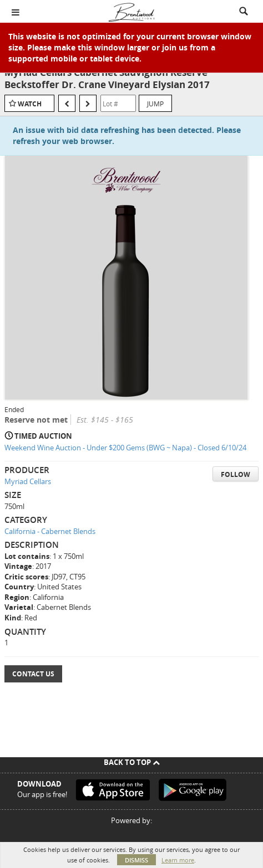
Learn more (178, 860)
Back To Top (132, 762)
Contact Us (33, 674)
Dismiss (136, 860)
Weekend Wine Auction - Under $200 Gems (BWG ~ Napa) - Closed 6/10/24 (125, 448)
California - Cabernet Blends (50, 531)
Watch (30, 104)
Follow (236, 474)
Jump (155, 104)
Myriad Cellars (28, 481)
